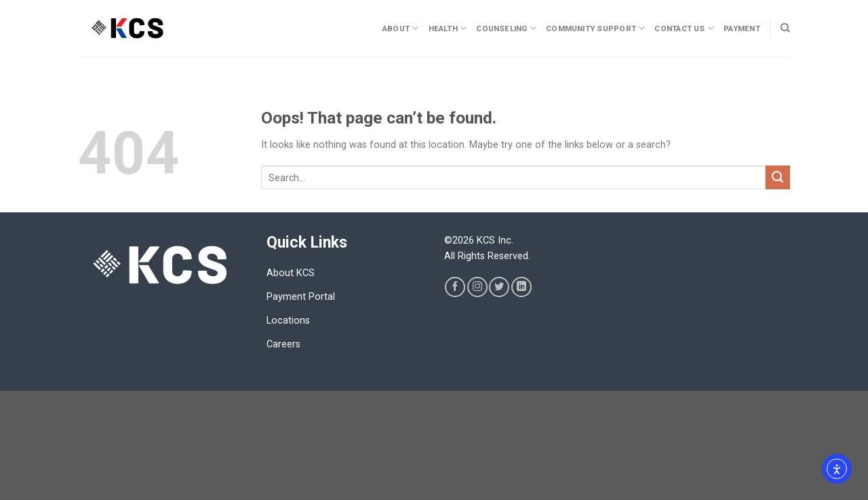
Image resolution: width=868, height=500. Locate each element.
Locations (288, 321)
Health (448, 28)
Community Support (595, 28)
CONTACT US (684, 28)
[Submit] (778, 178)
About (401, 28)
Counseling (506, 28)
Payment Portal (301, 297)
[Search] (785, 28)
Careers (283, 344)
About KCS (291, 273)
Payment (742, 28)
